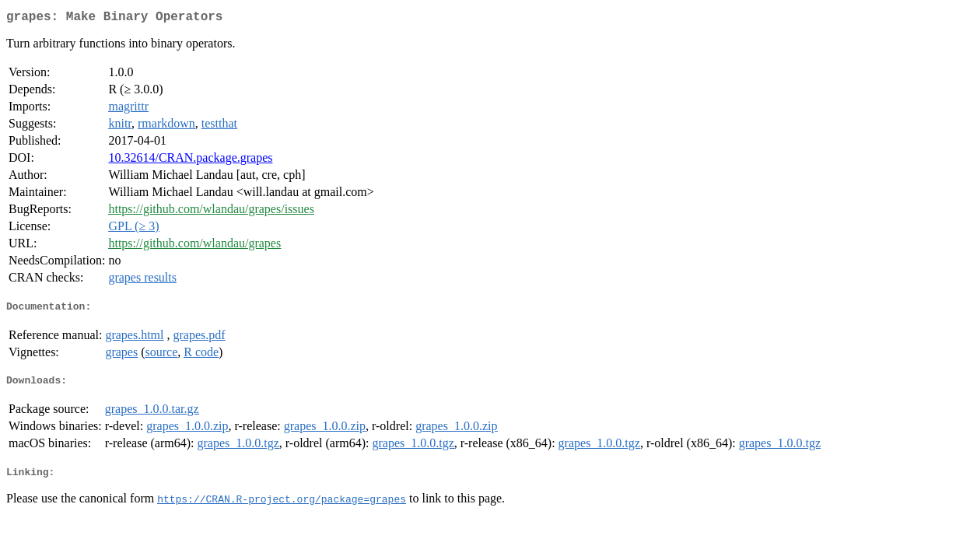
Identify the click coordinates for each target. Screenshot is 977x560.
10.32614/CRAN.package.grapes (190, 161)
